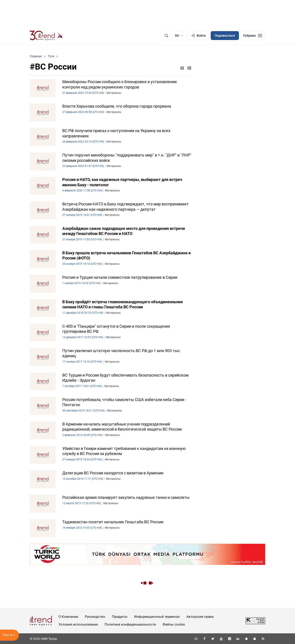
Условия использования (78, 624)
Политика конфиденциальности (130, 624)
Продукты (120, 617)
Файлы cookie (174, 624)
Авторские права (200, 617)
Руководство (95, 617)
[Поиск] (166, 36)
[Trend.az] (46, 36)
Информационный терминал (157, 617)
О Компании (68, 617)
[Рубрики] (253, 36)
